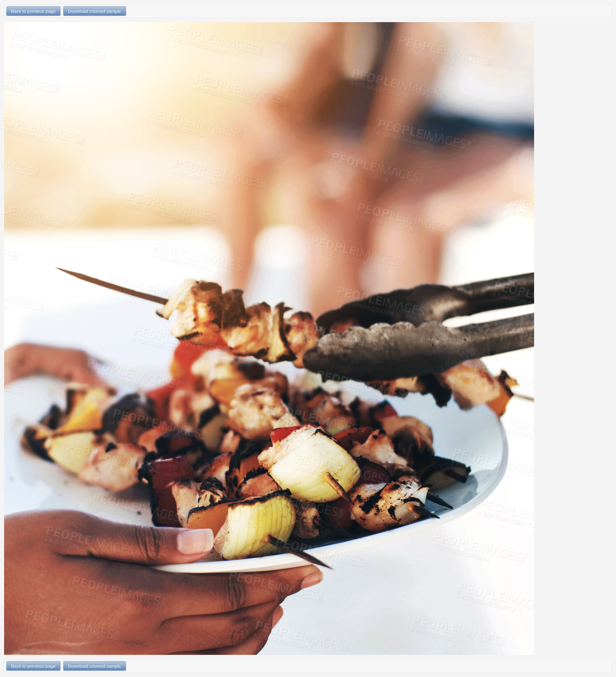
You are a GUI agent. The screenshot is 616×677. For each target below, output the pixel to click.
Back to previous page (33, 11)
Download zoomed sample (95, 11)
